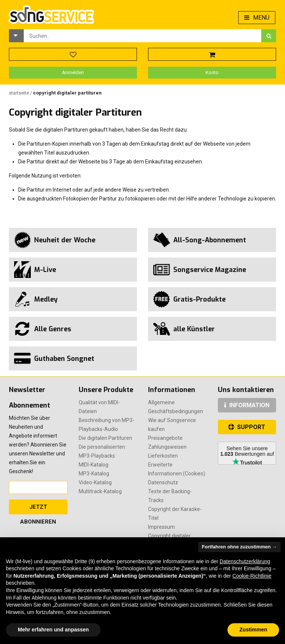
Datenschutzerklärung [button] (245, 561)
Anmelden (73, 72)
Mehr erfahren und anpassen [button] (53, 630)
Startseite (19, 93)
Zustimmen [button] (253, 630)
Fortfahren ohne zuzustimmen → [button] (239, 547)
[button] (16, 36)
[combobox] (142, 36)
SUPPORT (247, 427)
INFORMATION (247, 405)
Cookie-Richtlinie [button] (252, 576)
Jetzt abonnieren (38, 509)
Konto (212, 72)
